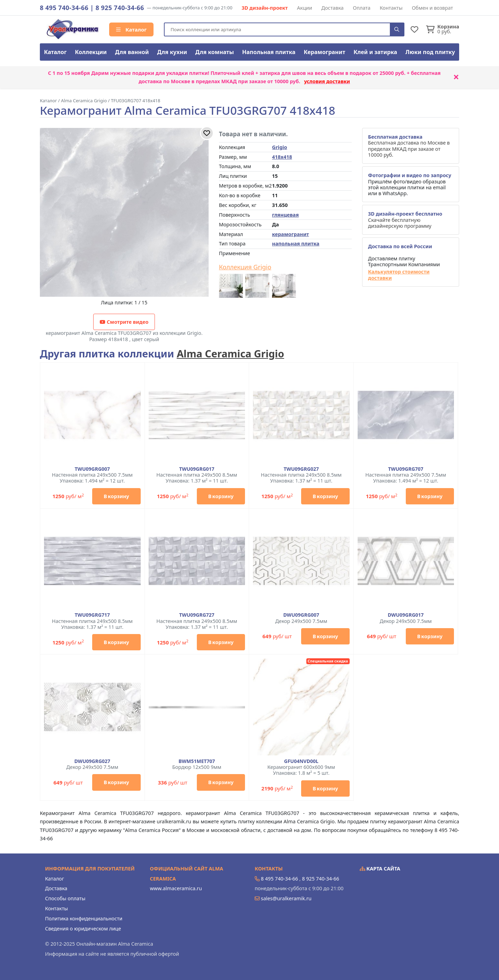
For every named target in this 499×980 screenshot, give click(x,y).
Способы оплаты (65, 898)
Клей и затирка (375, 52)
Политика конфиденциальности (84, 918)
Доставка (332, 8)
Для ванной (132, 52)
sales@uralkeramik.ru (286, 898)
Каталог (131, 29)
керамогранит (291, 234)
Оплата (362, 8)
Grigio (280, 147)
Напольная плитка (269, 52)
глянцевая (285, 215)
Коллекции (91, 52)
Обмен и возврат (432, 8)
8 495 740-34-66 (64, 8)
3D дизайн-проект (265, 8)
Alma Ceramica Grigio (230, 353)
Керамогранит (324, 52)
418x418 (282, 157)
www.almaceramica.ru (176, 888)
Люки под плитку (430, 52)
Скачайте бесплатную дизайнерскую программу (405, 220)
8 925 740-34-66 (120, 8)
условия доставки (327, 81)
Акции (305, 8)
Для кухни (172, 52)
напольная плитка (296, 244)
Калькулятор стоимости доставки (399, 275)
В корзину (116, 496)
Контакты (391, 8)
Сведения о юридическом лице (83, 929)
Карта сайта (380, 869)
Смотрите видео (124, 322)
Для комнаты (215, 52)
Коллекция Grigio (245, 267)
